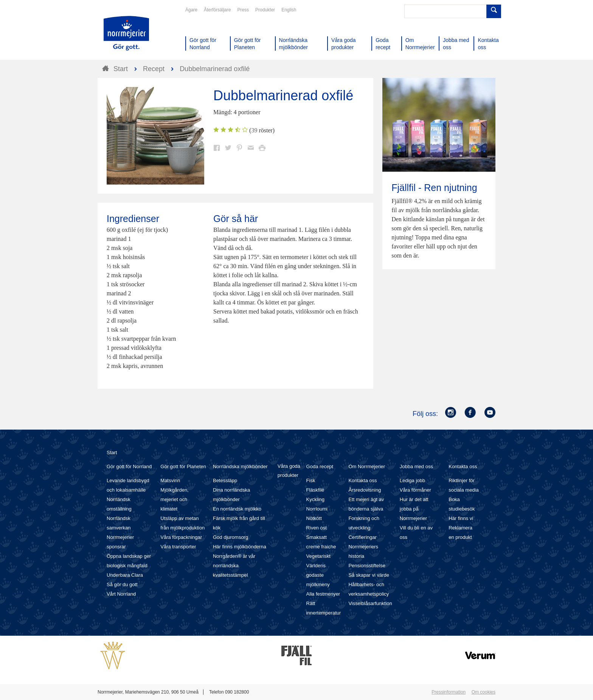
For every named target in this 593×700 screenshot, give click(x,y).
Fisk (311, 480)
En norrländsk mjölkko (237, 509)
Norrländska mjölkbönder (240, 466)
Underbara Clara (125, 575)
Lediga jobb (412, 480)
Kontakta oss (362, 480)
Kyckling (315, 499)
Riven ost (317, 528)
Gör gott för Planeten (183, 466)
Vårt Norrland (121, 594)
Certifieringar (362, 537)
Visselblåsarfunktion (370, 603)
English (289, 10)
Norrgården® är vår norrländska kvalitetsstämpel (234, 566)
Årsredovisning (365, 490)
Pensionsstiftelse (367, 566)
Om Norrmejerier (367, 466)
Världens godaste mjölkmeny (318, 575)
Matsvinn (170, 480)
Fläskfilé (315, 490)
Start (112, 452)
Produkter (265, 10)
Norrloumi (317, 509)
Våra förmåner (415, 490)
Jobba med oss (416, 466)
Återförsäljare (217, 10)
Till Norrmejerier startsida (126, 33)
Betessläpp (225, 480)
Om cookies (484, 692)
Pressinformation (449, 692)
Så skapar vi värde (369, 575)
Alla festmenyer (323, 594)
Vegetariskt (318, 556)
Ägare (191, 10)
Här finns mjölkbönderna (240, 547)
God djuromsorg (231, 537)
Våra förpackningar (181, 537)
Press (243, 10)
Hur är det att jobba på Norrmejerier (414, 509)
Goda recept (320, 466)
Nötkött (314, 518)
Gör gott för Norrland (129, 466)
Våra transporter (178, 547)
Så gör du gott (122, 584)
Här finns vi (461, 518)
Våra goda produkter (289, 471)
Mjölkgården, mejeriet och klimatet (174, 499)
